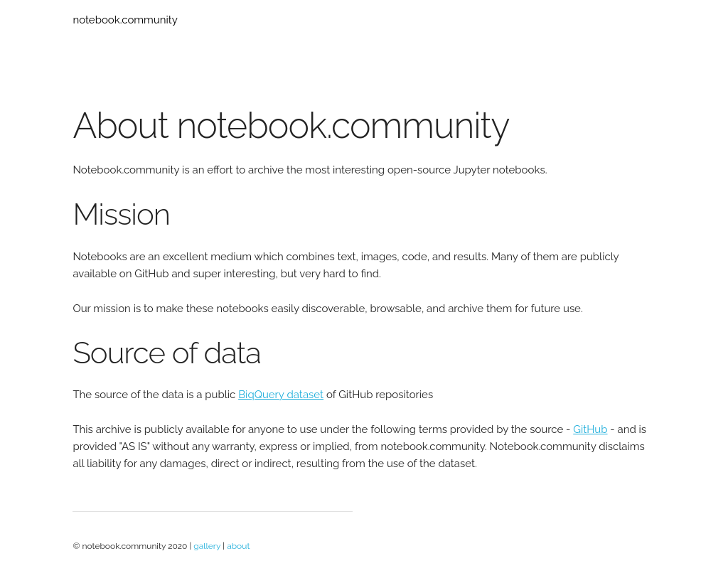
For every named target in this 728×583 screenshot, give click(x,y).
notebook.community (125, 20)
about (238, 546)
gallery (207, 546)
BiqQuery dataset (281, 395)
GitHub (590, 429)
